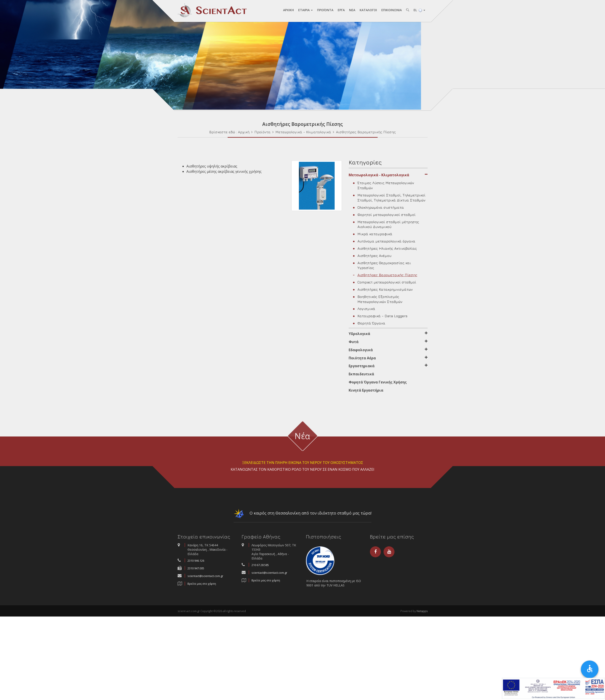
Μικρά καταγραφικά (373, 234)
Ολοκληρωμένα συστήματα (378, 207)
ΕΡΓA (341, 10)
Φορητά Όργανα (369, 323)
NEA (352, 10)
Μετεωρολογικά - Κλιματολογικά (304, 132)
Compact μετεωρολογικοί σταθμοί (385, 282)
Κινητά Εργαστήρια (366, 390)
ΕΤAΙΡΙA (305, 10)
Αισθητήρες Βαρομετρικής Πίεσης (366, 132)
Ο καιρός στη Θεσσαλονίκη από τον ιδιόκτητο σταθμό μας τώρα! (302, 515)
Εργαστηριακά (388, 366)
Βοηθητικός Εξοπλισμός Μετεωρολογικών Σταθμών (378, 299)
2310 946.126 (196, 561)
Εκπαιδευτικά (361, 374)
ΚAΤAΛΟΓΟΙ (368, 10)
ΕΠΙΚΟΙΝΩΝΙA (392, 10)
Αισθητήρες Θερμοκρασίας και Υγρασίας (382, 265)
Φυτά (388, 342)
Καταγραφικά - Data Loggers (380, 316)
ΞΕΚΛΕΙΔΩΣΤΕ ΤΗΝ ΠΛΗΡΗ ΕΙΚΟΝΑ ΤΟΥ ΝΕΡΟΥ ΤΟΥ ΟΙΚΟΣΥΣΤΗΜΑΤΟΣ (303, 463)
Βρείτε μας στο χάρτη (202, 584)
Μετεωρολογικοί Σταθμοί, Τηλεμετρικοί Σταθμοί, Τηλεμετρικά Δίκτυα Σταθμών (389, 198)
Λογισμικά (364, 309)
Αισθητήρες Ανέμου (372, 256)
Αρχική (244, 132)
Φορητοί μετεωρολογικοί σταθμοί (384, 215)
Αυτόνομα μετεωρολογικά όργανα (384, 241)
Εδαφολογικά (388, 350)
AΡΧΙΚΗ (288, 10)
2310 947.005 (196, 568)
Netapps (422, 611)
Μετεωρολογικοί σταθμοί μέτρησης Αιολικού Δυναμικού (386, 224)
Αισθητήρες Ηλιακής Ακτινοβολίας (385, 248)
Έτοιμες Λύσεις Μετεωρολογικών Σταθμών (384, 185)
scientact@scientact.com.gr (205, 576)
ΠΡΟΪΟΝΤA (325, 10)
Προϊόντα (262, 132)
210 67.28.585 (260, 565)
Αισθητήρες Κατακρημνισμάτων (383, 289)
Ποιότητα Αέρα (388, 358)
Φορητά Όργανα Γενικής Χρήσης (378, 382)
